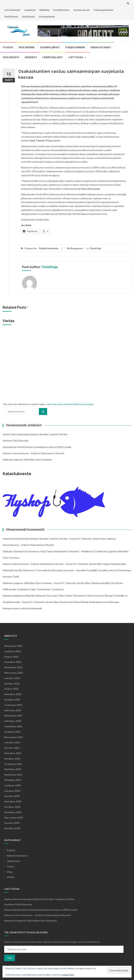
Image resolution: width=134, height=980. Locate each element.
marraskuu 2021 (14, 737)
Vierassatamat (47, 17)
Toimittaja (95, 248)
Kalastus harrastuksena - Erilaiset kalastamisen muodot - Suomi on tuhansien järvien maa (52, 564)
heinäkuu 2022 (13, 694)
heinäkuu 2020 (13, 801)
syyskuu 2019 (12, 823)
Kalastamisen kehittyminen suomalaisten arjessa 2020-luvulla (37, 447)
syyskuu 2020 (12, 796)
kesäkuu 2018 (12, 828)
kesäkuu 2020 (12, 807)
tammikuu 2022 (13, 726)
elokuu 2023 (11, 657)
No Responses (75, 248)
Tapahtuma (13, 861)
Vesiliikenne (11, 17)
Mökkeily (44, 10)
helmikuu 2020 (13, 812)
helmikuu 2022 (13, 721)
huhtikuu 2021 (13, 769)
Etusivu (8, 47)
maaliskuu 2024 (13, 646)
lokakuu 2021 (12, 742)
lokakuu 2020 (12, 791)
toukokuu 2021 (13, 764)
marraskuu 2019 (14, 818)
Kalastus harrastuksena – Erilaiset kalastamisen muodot (33, 453)
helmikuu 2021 (13, 780)
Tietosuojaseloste (103, 10)
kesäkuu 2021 (12, 759)
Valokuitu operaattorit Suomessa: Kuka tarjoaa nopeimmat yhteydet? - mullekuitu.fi (49, 551)
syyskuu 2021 (12, 748)
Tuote (10, 866)
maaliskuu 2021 (13, 775)
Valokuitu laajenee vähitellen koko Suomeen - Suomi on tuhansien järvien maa (46, 583)
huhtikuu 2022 (13, 710)
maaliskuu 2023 (13, 667)
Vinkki (10, 877)
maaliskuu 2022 (13, 716)
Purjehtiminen (61, 10)
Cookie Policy (68, 975)
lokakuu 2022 (12, 678)
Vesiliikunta (28, 17)
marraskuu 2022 (14, 673)
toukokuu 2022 (13, 705)
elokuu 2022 (11, 689)
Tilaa (10, 958)
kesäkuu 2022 (12, 700)
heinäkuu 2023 (13, 662)
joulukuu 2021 (12, 732)
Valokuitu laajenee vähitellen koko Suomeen (27, 460)
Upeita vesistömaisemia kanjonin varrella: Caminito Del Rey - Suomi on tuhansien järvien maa (54, 539)
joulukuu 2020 (12, 785)
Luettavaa (30, 10)
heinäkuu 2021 (13, 753)
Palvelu (11, 850)
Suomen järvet (81, 10)
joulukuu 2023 (12, 651)
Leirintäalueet (12, 10)
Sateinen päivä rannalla (15, 441)
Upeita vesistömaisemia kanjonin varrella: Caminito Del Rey (35, 434)
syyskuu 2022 (12, 683)
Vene (10, 872)
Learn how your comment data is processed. (70, 404)
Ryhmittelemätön (49, 248)
